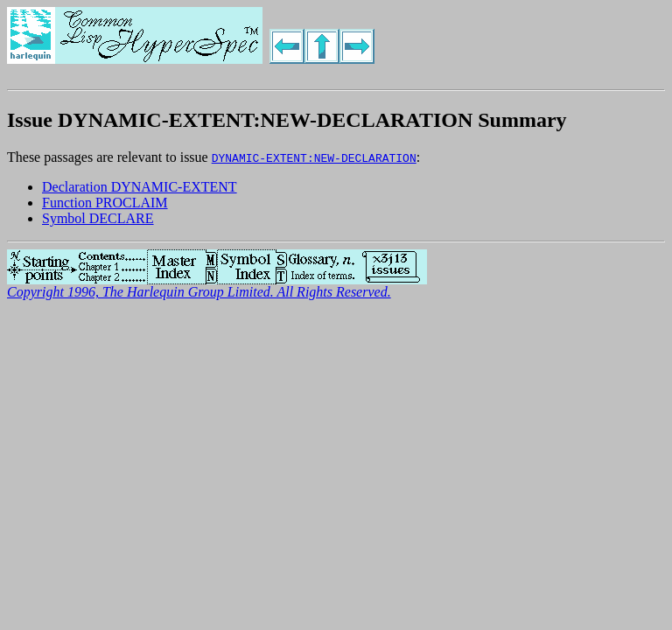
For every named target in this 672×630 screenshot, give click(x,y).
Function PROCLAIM (105, 203)
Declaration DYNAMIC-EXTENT (140, 187)
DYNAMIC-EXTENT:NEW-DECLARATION (314, 157)
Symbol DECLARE (98, 218)
